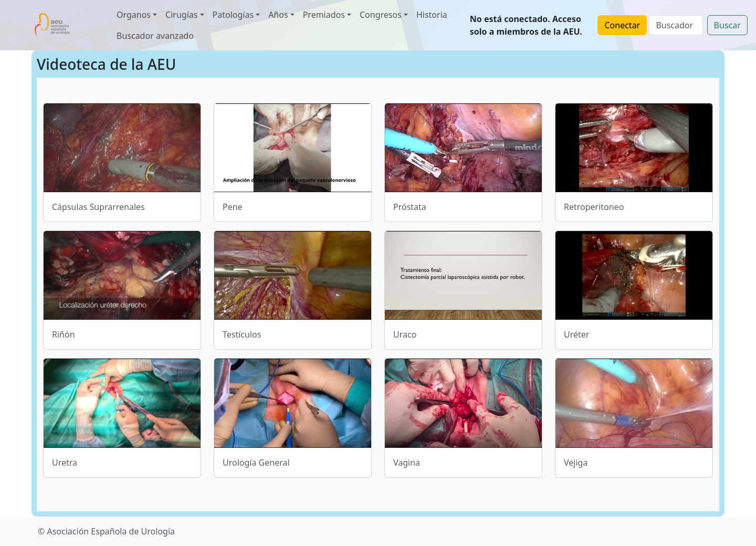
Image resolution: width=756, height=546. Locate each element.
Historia (432, 15)
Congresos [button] (381, 15)
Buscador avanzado (155, 36)
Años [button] (278, 15)
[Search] (676, 25)
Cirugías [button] (181, 15)
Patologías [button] (233, 15)
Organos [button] (134, 15)
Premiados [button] (324, 15)
